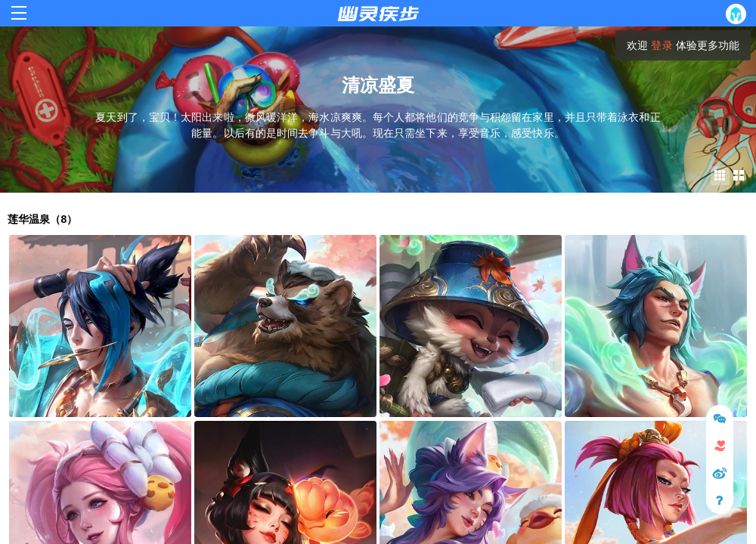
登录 (661, 45)
